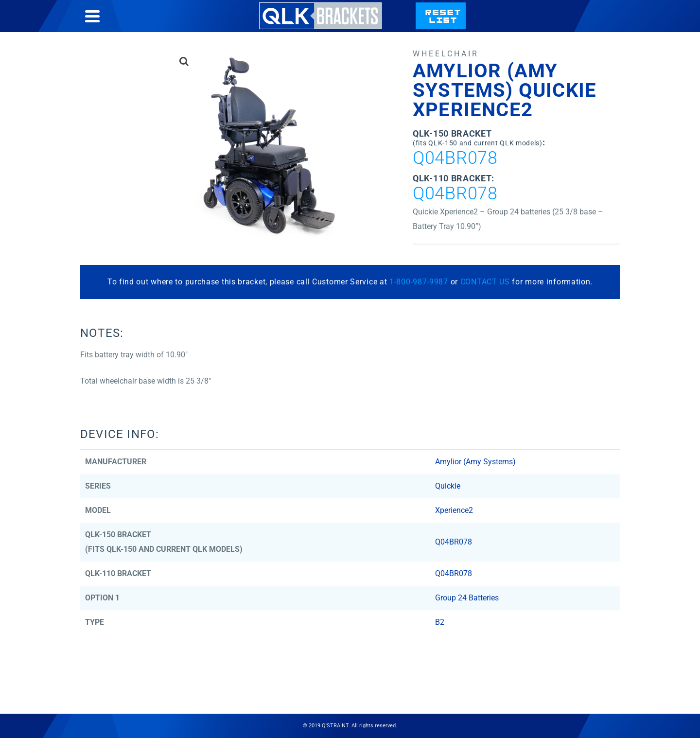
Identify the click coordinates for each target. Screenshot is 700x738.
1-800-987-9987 (419, 282)
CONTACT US (485, 282)
